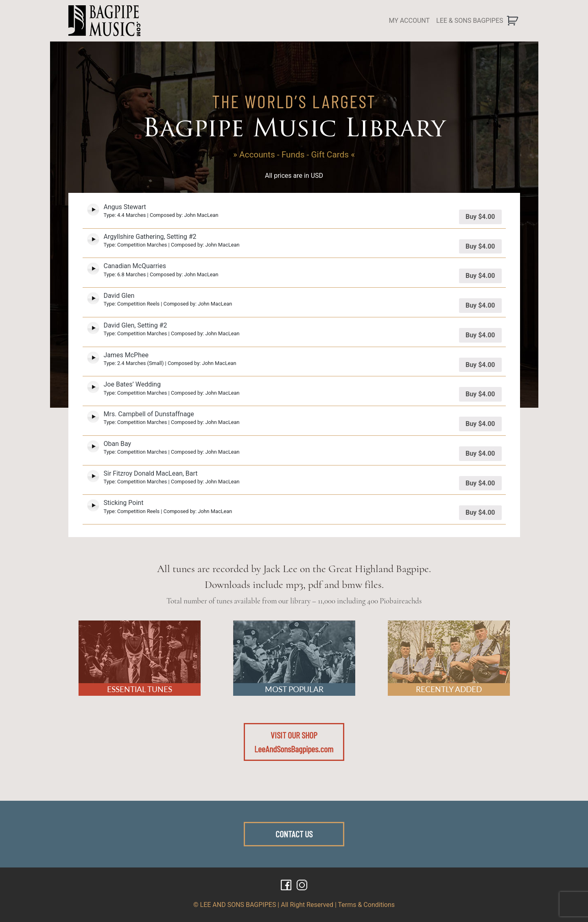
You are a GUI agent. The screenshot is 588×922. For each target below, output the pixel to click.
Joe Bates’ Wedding (132, 384)
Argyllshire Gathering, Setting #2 (150, 237)
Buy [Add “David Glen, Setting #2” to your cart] (480, 335)
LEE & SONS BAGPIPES (470, 21)
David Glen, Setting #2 (136, 325)
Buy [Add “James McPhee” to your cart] (480, 365)
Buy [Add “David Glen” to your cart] (480, 305)
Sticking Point (124, 503)
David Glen (119, 296)
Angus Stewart (125, 207)
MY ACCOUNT (409, 21)
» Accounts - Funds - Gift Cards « (294, 155)
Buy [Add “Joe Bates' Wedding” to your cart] (480, 394)
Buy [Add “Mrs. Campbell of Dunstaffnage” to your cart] (480, 424)
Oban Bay (118, 444)
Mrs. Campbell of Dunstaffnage (149, 414)
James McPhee (126, 355)
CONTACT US (294, 834)
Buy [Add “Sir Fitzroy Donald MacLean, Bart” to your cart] (480, 483)
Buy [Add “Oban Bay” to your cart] (480, 453)
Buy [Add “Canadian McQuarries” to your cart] (480, 276)
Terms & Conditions (367, 905)
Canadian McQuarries (135, 266)
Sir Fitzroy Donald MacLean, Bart (151, 473)
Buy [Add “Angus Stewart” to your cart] (480, 217)
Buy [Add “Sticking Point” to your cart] (480, 512)
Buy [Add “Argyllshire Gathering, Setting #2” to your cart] (480, 246)
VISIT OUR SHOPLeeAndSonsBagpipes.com (294, 742)
